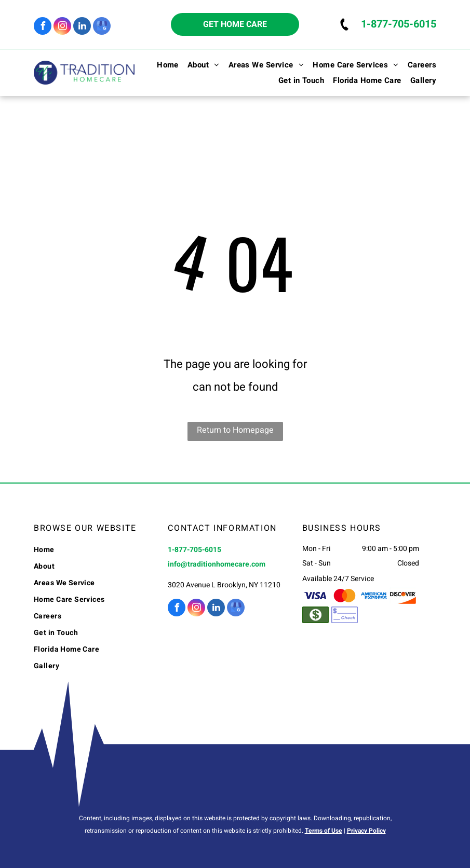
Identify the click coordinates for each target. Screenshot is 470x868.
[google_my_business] (102, 27)
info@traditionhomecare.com (217, 564)
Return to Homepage (235, 430)
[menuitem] (163, 65)
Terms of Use (324, 831)
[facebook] (43, 27)
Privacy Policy (366, 831)
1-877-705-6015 (399, 24)
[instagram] (62, 27)
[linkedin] (82, 27)
